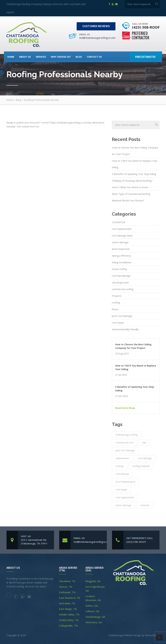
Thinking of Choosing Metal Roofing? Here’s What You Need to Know (132, 184)
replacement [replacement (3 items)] (122, 458)
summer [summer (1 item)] (145, 505)
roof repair (118, 323)
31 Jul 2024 (121, 375)
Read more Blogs (125, 408)
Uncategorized (120, 282)
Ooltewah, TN (67, 592)
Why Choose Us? (61, 57)
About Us (25, 57)
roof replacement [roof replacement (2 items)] (125, 497)
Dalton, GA (92, 606)
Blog (79, 57)
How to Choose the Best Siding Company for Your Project (135, 151)
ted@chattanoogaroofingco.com (97, 38)
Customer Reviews (96, 26)
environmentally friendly (125, 329)
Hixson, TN (66, 587)
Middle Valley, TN (69, 614)
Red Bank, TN (67, 603)
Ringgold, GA (93, 581)
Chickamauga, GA (95, 617)
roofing (116, 302)
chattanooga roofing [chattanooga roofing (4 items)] (127, 435)
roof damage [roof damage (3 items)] (145, 458)
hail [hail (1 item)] (144, 443)
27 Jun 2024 (121, 396)
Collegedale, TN (68, 626)
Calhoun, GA (92, 611)
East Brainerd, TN (69, 598)
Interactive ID (152, 635)
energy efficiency (121, 256)
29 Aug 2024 (122, 354)
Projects (117, 296)
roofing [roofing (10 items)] (119, 466)
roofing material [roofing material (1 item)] (141, 466)
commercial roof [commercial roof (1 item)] (124, 443)
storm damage (120, 242)
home (115, 309)
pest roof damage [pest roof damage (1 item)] (125, 450)
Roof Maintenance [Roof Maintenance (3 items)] (125, 482)
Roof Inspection (121, 249)
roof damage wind (122, 236)
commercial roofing (123, 289)
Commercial (118, 222)
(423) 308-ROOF (146, 27)
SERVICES (41, 57)
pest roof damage (122, 316)
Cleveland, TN (67, 581)
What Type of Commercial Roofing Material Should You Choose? (131, 197)
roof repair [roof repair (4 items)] (121, 490)
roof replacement (122, 229)
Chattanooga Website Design (125, 635)
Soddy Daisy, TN (69, 620)
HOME (11, 57)
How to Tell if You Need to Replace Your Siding (135, 164)
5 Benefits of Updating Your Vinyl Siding (134, 174)
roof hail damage (121, 276)
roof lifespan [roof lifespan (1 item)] (122, 474)
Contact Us (94, 57)
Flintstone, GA (94, 622)
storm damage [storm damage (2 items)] (123, 505)
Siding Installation (122, 262)
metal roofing (119, 269)
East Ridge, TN (68, 609)
